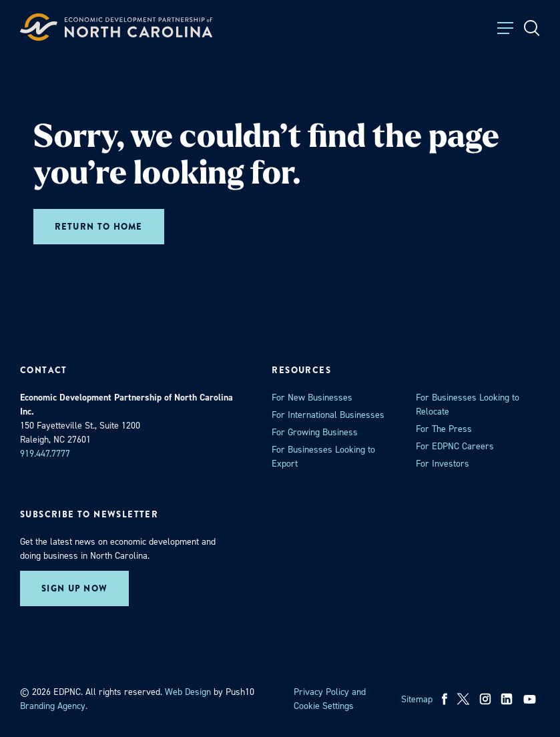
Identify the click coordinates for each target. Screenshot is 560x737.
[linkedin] (507, 699)
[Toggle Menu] (505, 28)
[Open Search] (532, 28)
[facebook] (445, 699)
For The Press (444, 429)
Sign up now (74, 588)
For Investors (443, 464)
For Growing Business (315, 432)
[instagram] (485, 699)
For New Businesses (312, 398)
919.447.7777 (45, 454)
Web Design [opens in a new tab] (188, 692)
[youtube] (531, 699)
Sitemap (417, 699)
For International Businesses (328, 415)
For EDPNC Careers (455, 446)
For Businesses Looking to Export (323, 457)
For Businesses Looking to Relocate (468, 405)
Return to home (99, 227)
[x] (463, 699)
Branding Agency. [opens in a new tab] (54, 706)
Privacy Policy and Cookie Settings (330, 699)
